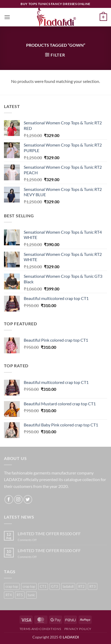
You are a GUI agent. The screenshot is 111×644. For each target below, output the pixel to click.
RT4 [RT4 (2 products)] (9, 595)
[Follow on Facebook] (9, 499)
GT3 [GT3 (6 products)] (55, 586)
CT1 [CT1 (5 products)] (43, 586)
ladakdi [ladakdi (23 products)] (68, 586)
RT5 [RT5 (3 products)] (20, 595)
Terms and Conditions (40, 629)
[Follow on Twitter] (28, 499)
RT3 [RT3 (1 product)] (93, 586)
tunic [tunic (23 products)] (31, 595)
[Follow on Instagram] (18, 499)
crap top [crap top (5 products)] (12, 586)
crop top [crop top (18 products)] (29, 586)
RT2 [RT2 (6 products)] (81, 586)
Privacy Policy (78, 629)
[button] (7, 17)
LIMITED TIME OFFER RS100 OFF (49, 533)
